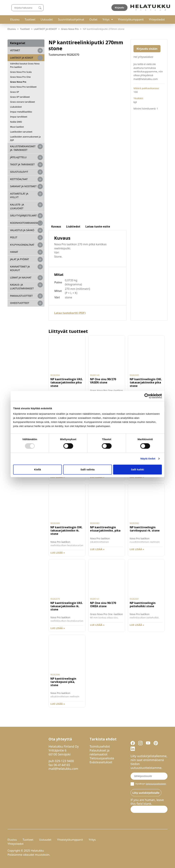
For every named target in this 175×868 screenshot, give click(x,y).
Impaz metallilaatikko (21, 112)
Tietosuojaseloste (102, 758)
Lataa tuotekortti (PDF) (70, 313)
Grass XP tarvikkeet (20, 97)
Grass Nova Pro (70, 29)
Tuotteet (30, 19)
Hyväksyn (148, 784)
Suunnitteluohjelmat (71, 19)
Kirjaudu (159, 8)
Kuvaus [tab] (56, 226)
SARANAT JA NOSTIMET (23, 186)
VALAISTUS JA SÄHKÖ (22, 230)
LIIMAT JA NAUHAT (21, 277)
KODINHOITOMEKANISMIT (26, 223)
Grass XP (15, 92)
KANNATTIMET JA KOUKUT (20, 268)
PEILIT (14, 237)
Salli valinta (88, 469)
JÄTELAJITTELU (18, 157)
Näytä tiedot (148, 459)
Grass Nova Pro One (20, 77)
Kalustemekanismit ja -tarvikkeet (23, 148)
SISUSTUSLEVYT (19, 172)
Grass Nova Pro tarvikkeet (23, 87)
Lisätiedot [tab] (73, 226)
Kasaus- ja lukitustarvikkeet (22, 287)
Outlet (93, 19)
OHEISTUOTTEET (20, 303)
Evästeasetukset (101, 762)
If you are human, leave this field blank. (147, 802)
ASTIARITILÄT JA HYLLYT (19, 195)
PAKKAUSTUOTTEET (21, 296)
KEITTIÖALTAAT (19, 179)
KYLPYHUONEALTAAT (22, 245)
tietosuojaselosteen (156, 784)
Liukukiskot (16, 107)
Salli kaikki (137, 469)
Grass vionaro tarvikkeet (22, 102)
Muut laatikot (17, 127)
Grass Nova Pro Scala (21, 72)
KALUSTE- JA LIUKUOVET (17, 206)
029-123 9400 (64, 761)
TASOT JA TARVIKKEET (22, 164)
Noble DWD (16, 122)
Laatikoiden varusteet (21, 132)
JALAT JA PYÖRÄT (19, 259)
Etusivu (15, 19)
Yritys (106, 19)
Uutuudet (47, 19)
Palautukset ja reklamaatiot (99, 752)
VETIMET (15, 50)
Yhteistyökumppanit (131, 19)
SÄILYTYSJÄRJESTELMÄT (23, 215)
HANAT (14, 252)
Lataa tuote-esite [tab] (98, 226)
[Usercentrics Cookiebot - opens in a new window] (147, 396)
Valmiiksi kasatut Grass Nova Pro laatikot (25, 65)
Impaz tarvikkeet (19, 117)
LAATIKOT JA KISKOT (45, 29)
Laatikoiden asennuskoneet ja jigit (25, 138)
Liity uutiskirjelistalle (146, 793)
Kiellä (37, 469)
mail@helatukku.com (63, 769)
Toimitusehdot (100, 746)
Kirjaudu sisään (147, 49)
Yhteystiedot (157, 19)
